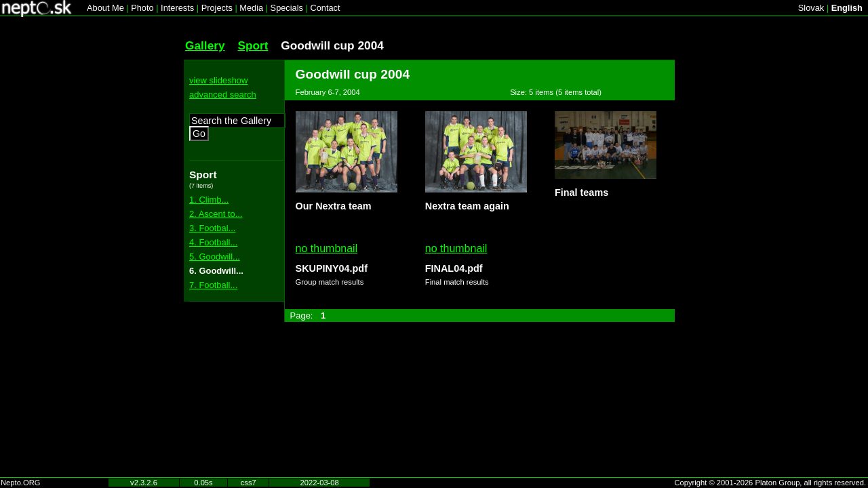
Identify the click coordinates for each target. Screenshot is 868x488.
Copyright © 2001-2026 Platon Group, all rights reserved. (771, 483)
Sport (253, 45)
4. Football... (213, 242)
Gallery (205, 45)
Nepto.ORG (20, 483)
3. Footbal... (212, 228)
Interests (177, 8)
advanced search (223, 95)
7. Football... (213, 285)
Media (251, 8)
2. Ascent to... (216, 214)
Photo (142, 8)
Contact (325, 8)
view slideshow (218, 80)
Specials (287, 8)
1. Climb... (209, 200)
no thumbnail (327, 248)
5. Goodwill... (215, 257)
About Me (105, 8)
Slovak (811, 8)
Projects (217, 8)
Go (199, 134)
